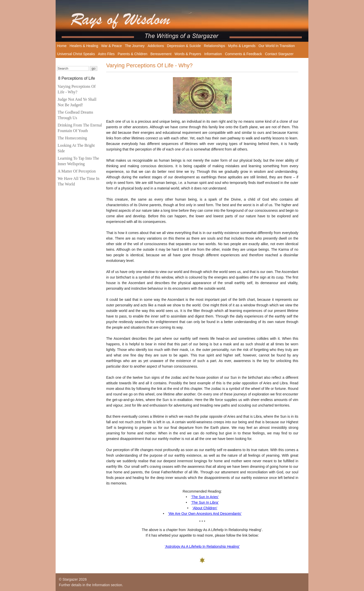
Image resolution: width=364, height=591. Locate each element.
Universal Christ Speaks (76, 54)
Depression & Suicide (184, 46)
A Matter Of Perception (77, 171)
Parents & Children (133, 54)
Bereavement (161, 54)
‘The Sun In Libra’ (205, 502)
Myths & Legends (242, 46)
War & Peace (111, 46)
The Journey (135, 46)
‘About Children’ (205, 508)
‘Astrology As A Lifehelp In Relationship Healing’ (202, 546)
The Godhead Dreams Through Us (75, 115)
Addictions (156, 46)
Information (213, 54)
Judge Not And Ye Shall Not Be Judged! (77, 102)
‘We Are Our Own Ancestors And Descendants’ (205, 514)
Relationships (214, 46)
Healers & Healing (84, 46)
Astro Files (106, 54)
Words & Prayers (188, 54)
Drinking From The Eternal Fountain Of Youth (80, 128)
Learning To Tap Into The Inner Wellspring (78, 161)
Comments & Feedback (243, 54)
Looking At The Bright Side (76, 148)
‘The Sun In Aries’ (205, 497)
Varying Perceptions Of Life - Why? (77, 89)
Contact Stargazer (279, 54)
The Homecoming (72, 138)
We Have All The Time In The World (78, 181)
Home (62, 46)
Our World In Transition (277, 46)
